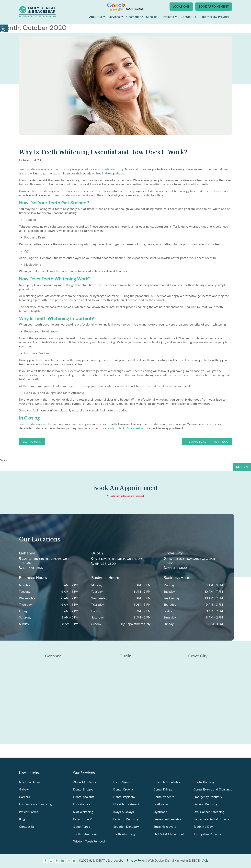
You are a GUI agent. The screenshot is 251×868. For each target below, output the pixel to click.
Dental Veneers (164, 797)
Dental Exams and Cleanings (213, 789)
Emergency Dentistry (208, 797)
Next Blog (221, 442)
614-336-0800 (103, 564)
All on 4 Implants (85, 782)
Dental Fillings (163, 789)
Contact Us (188, 17)
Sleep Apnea (82, 827)
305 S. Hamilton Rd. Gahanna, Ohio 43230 (44, 561)
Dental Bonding (204, 782)
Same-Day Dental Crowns (211, 819)
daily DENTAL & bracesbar (126, 428)
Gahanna (27, 553)
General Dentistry (206, 804)
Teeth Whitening (124, 834)
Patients (168, 17)
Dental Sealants (84, 797)
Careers (24, 797)
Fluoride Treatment (126, 804)
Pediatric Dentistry (126, 819)
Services (114, 17)
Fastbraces (161, 804)
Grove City (173, 553)
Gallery (24, 789)
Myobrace (160, 812)
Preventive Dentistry (167, 819)
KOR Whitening (83, 812)
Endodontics (82, 804)
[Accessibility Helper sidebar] (4, 28)
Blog (22, 819)
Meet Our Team (29, 782)
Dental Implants (124, 797)
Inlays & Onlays (124, 812)
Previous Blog (196, 442)
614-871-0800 (175, 568)
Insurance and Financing (35, 804)
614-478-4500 (31, 568)
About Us (96, 17)
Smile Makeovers (165, 827)
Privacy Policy (136, 861)
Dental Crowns (123, 789)
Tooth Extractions (85, 834)
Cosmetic (133, 17)
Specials (152, 17)
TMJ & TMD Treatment (169, 834)
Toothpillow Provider (216, 17)
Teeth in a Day (203, 827)
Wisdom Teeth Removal (89, 842)
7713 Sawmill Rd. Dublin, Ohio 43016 (117, 559)
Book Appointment (214, 7)
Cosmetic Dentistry (167, 782)
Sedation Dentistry (126, 827)
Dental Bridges (83, 789)
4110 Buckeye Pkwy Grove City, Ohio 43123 (189, 561)
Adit (205, 861)
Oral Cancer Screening (209, 812)
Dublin (97, 553)
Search (5, 460)
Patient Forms (29, 812)
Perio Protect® (83, 819)
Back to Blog (32, 442)
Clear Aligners (123, 782)
